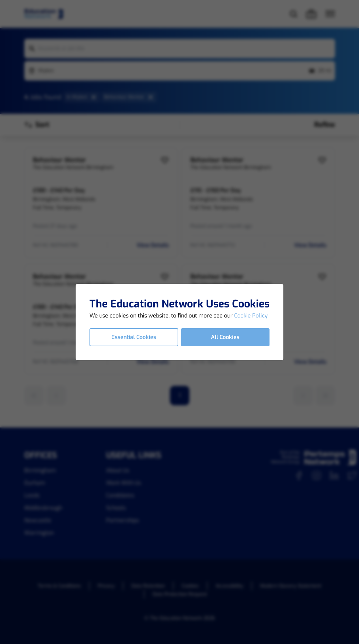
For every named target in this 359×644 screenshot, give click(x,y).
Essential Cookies (134, 337)
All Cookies (225, 337)
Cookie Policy (251, 316)
